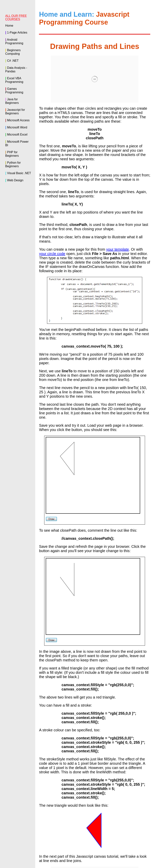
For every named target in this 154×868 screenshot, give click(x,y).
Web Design (15, 180)
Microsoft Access (18, 120)
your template (118, 199)
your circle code (52, 203)
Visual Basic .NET (19, 173)
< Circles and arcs (89, 818)
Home (9, 26)
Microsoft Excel (17, 135)
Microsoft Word (17, 127)
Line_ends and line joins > (129, 818)
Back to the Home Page (95, 826)
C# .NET (13, 61)
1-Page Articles (17, 33)
